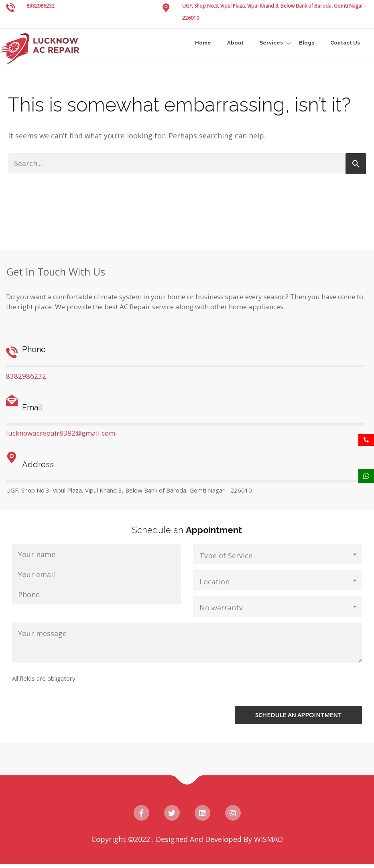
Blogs (307, 43)
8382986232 (41, 6)
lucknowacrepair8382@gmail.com (61, 433)
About (235, 43)
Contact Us (345, 43)
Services (271, 43)
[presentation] (254, 690)
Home (203, 43)
